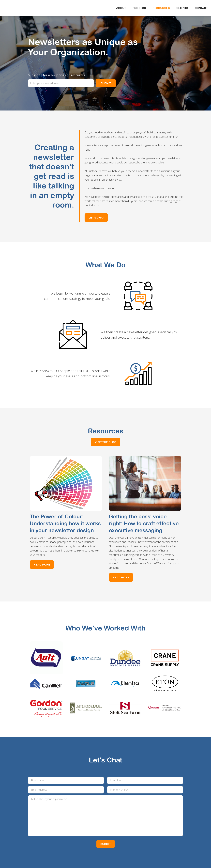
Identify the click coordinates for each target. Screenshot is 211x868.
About (121, 8)
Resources (161, 8)
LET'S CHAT (96, 218)
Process (139, 8)
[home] (32, 5)
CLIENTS (182, 8)
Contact (201, 8)
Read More (42, 565)
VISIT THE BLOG (106, 442)
